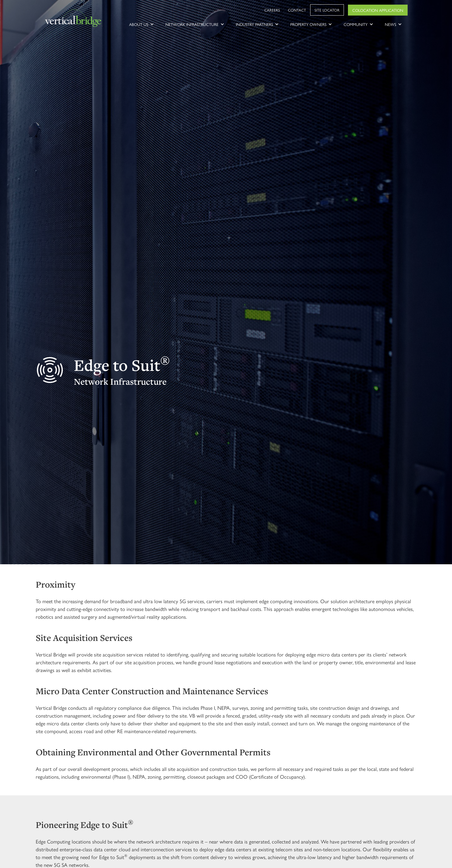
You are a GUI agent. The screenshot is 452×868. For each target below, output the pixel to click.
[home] (74, 19)
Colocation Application (378, 10)
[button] (142, 24)
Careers (272, 10)
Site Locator (327, 10)
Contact (297, 10)
